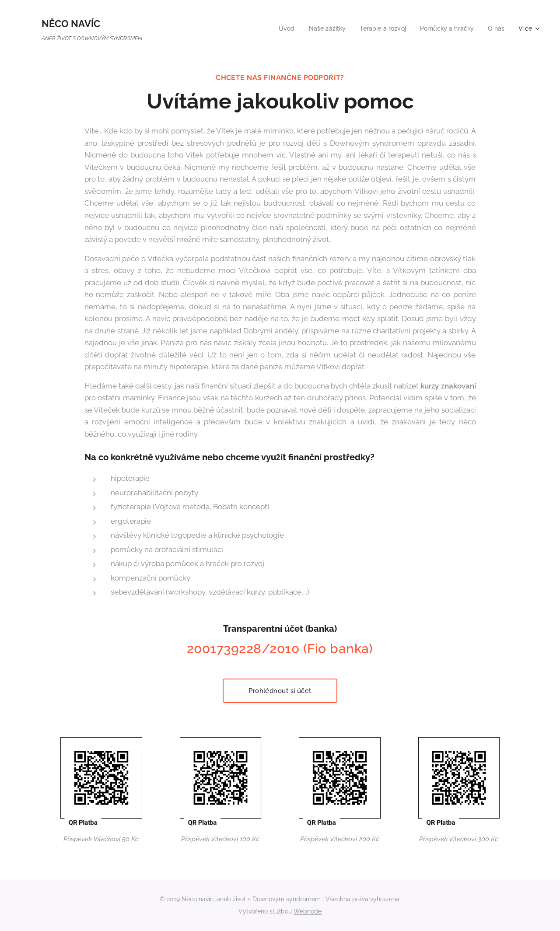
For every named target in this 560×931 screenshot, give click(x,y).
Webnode (308, 911)
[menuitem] (277, 28)
